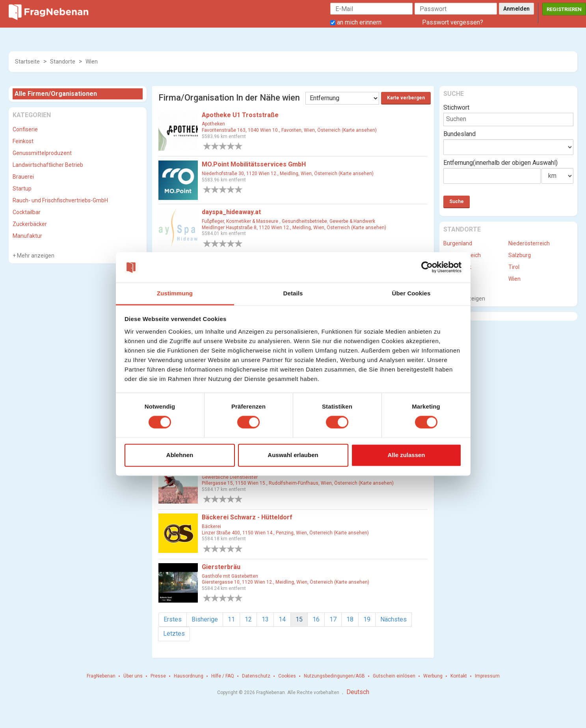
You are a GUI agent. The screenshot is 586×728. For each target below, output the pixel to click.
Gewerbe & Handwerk (352, 221)
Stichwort (456, 107)
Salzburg (520, 255)
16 (316, 619)
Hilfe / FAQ (223, 676)
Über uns (133, 676)
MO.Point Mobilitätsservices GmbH (254, 164)
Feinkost (23, 141)
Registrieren (564, 9)
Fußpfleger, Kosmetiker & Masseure (241, 221)
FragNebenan (101, 676)
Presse (158, 676)
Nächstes (393, 619)
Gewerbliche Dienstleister (230, 477)
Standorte (63, 62)
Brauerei (23, 177)
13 (265, 619)
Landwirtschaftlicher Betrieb (48, 165)
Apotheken (213, 124)
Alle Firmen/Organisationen (56, 94)
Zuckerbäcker (30, 224)
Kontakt (459, 676)
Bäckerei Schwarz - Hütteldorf (247, 517)
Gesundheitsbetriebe (304, 221)
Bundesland (459, 134)
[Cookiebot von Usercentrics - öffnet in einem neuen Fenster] (427, 267)
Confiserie (25, 129)
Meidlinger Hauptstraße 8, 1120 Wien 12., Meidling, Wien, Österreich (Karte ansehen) (294, 228)
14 (282, 619)
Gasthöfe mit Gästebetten (230, 576)
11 (231, 619)
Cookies (287, 676)
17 (333, 619)
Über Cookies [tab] (411, 293)
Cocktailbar (27, 212)
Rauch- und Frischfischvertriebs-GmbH (60, 200)
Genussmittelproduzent (42, 153)
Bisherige (205, 619)
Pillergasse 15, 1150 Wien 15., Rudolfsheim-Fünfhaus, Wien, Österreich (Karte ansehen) (298, 483)
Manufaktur (27, 236)
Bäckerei (211, 526)
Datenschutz (256, 676)
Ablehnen (180, 455)
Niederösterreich (529, 243)
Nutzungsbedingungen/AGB (334, 676)
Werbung (433, 676)
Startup (22, 189)
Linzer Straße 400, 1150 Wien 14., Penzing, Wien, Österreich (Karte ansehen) (285, 533)
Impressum (487, 676)
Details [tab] (293, 293)
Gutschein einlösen (394, 676)
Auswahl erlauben (293, 455)
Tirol (514, 267)
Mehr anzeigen (35, 256)
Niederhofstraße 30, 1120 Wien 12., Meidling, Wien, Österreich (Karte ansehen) (288, 174)
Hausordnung (189, 676)
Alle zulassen (406, 455)
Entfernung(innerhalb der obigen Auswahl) (500, 163)
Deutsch (358, 692)
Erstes (173, 619)
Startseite (27, 62)
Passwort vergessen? (453, 22)
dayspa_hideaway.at (231, 212)
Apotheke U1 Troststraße (240, 115)
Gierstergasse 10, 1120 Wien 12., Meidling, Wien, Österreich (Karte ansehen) (286, 582)
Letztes (174, 634)
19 (367, 619)
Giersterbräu (221, 567)
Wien (92, 62)
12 (248, 619)
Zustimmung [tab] (175, 293)
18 (350, 619)
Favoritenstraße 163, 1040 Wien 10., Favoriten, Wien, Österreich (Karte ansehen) (289, 130)
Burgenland (458, 243)
